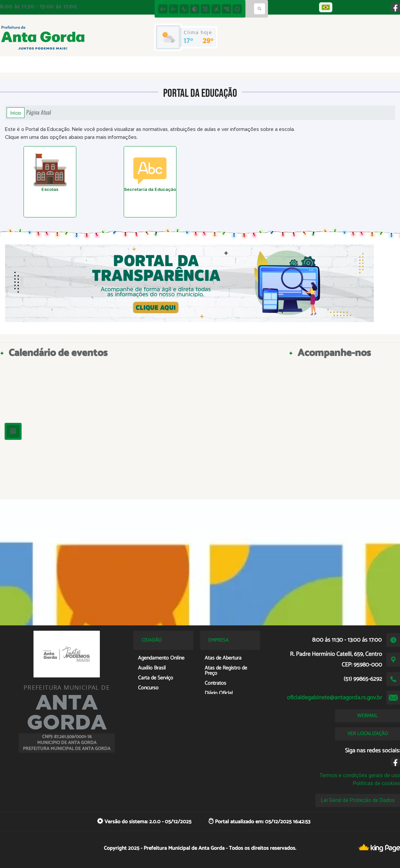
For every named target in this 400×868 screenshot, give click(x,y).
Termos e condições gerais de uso (360, 775)
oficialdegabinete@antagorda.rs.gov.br (334, 698)
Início (16, 113)
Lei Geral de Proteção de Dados (358, 800)
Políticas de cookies (376, 783)
